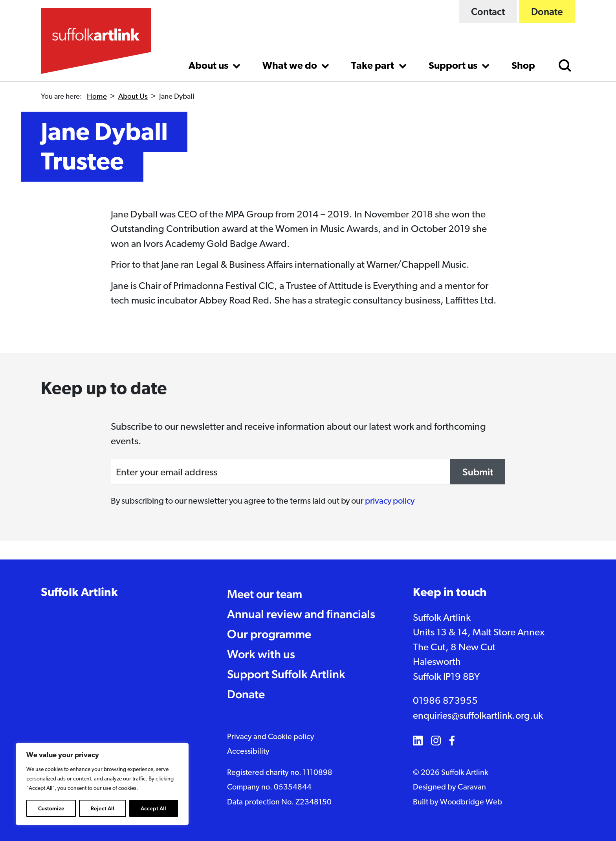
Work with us (261, 654)
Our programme (269, 634)
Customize (51, 808)
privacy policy (390, 501)
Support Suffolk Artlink (286, 674)
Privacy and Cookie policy (271, 737)
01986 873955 (445, 701)
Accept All (153, 808)
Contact (488, 11)
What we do (291, 66)
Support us (454, 66)
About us (209, 66)
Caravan (472, 788)
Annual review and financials (301, 614)
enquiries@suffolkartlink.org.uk (478, 716)
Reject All (103, 808)
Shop (523, 66)
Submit (478, 472)
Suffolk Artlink (79, 593)
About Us (133, 97)
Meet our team (265, 594)
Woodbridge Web (471, 802)
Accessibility (248, 752)
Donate (547, 11)
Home (97, 97)
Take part (374, 66)
